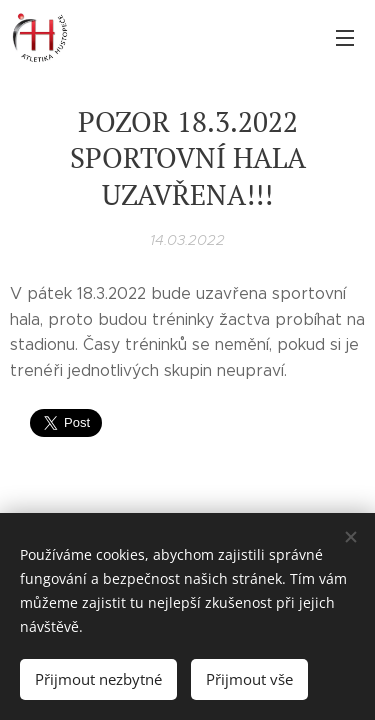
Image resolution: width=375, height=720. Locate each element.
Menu (345, 38)
